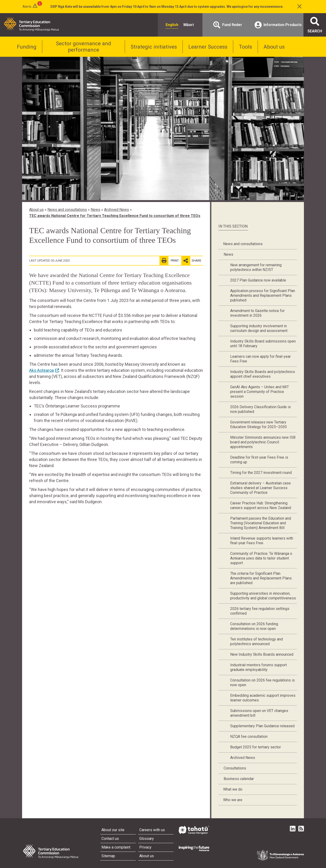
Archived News (116, 210)
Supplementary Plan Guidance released (262, 726)
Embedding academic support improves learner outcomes (263, 698)
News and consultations (67, 210)
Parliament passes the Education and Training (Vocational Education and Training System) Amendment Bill (261, 523)
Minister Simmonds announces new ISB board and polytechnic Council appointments (263, 442)
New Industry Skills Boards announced (262, 654)
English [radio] (172, 25)
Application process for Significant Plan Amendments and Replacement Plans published (263, 295)
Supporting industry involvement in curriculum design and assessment (259, 328)
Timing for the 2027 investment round (261, 473)
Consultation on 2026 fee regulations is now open (262, 683)
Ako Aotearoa (41, 370)
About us (274, 47)
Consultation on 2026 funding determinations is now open (254, 626)
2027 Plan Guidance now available (258, 280)
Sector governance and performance (83, 47)
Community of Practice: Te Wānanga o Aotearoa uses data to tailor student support (261, 558)
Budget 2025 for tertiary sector (256, 747)
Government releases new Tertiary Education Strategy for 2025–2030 (258, 424)
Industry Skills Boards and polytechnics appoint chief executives (263, 374)
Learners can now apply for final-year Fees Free (260, 359)
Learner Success (208, 47)
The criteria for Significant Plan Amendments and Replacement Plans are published (261, 578)
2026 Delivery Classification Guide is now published (260, 409)
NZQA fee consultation (249, 737)
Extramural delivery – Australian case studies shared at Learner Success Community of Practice (260, 488)
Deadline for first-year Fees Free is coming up (259, 460)
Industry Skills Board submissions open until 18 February (263, 344)
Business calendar (239, 779)
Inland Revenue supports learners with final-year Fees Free (262, 541)
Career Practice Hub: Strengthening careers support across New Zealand (261, 505)
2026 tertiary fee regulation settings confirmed (260, 611)
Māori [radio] (189, 25)
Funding (27, 47)
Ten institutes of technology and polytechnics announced (256, 641)
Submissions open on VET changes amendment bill (259, 713)
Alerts (27, 7)
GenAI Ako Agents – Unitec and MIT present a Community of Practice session (260, 392)
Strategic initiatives (154, 47)
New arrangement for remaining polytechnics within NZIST (256, 267)
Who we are (233, 800)
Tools (245, 47)
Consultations (235, 768)
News (95, 210)
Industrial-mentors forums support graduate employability (258, 667)
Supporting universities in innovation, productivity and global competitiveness (263, 596)
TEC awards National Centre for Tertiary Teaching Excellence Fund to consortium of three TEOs (115, 216)
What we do (233, 789)
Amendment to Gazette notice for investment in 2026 (257, 313)
